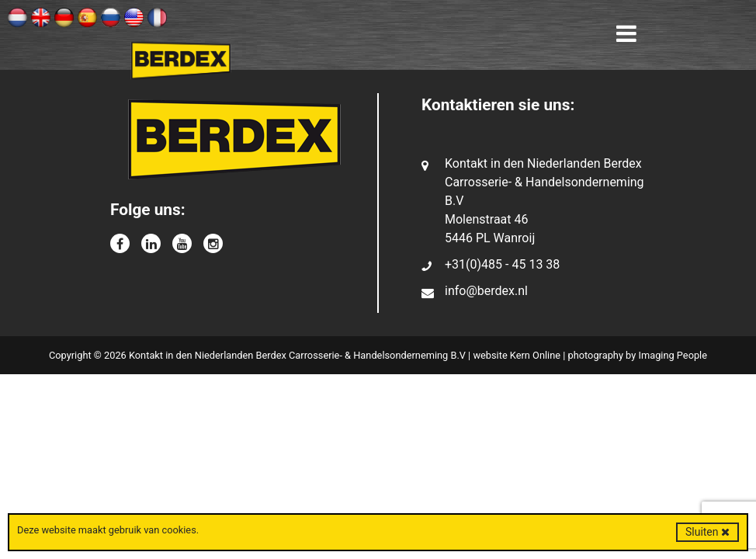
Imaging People (673, 355)
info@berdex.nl (486, 291)
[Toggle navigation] (626, 34)
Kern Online (535, 355)
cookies (179, 530)
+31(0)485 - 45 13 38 (502, 264)
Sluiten (707, 532)
